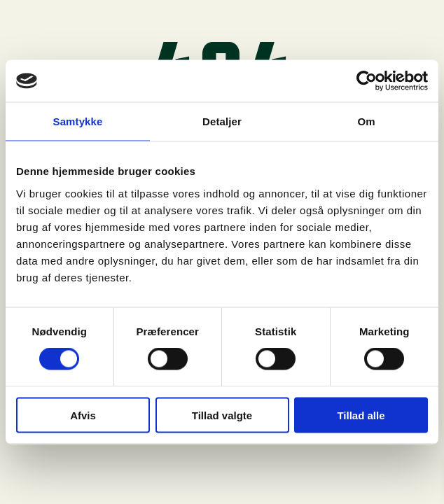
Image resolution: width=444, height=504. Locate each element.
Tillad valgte (222, 415)
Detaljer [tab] (222, 121)
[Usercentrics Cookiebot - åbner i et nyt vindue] (367, 81)
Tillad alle (361, 415)
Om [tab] (366, 121)
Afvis (83, 415)
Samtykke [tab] (78, 121)
